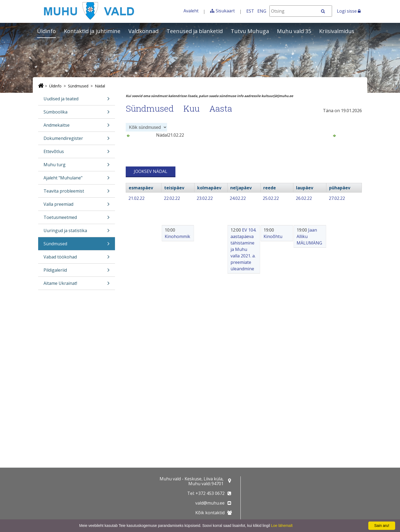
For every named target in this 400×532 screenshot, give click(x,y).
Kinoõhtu (273, 236)
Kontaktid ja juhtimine (92, 31)
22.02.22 (172, 198)
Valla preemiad (77, 206)
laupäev (305, 188)
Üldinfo (46, 31)
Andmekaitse (77, 127)
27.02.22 (337, 198)
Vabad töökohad (77, 259)
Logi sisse (349, 11)
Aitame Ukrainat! (77, 285)
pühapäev (340, 188)
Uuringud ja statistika (77, 232)
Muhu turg (77, 166)
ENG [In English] (262, 11)
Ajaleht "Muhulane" (77, 180)
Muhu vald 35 (294, 31)
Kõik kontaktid (210, 513)
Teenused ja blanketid (195, 31)
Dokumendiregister (77, 140)
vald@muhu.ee (210, 503)
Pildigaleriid (77, 272)
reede (270, 188)
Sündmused (78, 86)
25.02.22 (271, 198)
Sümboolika (77, 114)
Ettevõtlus (77, 153)
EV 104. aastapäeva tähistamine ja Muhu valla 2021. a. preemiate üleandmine (243, 249)
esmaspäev (141, 188)
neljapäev (241, 188)
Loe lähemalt (282, 526)
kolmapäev (209, 188)
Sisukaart (225, 11)
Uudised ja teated (77, 100)
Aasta (221, 108)
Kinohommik (177, 236)
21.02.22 (136, 198)
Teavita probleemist (77, 193)
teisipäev (174, 188)
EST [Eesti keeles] (250, 11)
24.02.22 (238, 198)
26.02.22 (304, 198)
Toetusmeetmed (77, 219)
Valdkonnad (143, 31)
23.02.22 (205, 198)
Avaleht (191, 11)
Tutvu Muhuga (250, 31)
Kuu (192, 108)
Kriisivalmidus (337, 31)
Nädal (100, 86)
